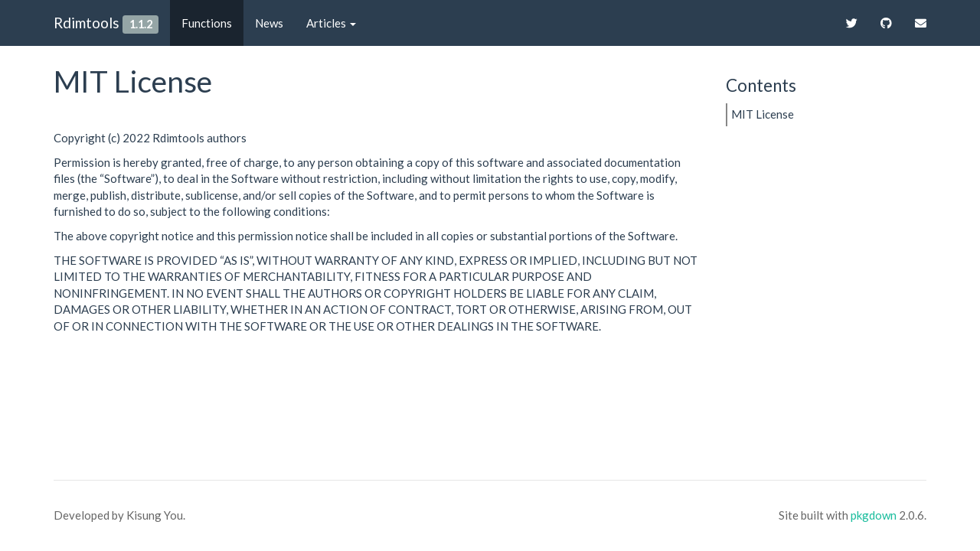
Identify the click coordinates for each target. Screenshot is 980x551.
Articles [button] (331, 23)
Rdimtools (87, 23)
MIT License (763, 114)
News (269, 23)
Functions (207, 23)
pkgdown (874, 515)
